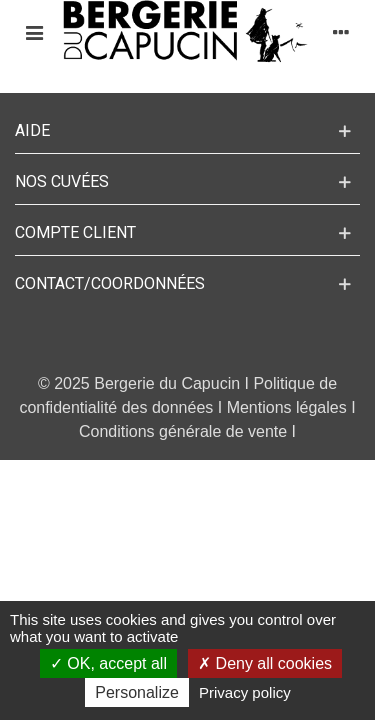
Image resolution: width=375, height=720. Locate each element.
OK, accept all (108, 663)
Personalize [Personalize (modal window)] (137, 692)
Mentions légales (287, 407)
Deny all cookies (265, 663)
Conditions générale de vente (183, 431)
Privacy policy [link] (245, 692)
